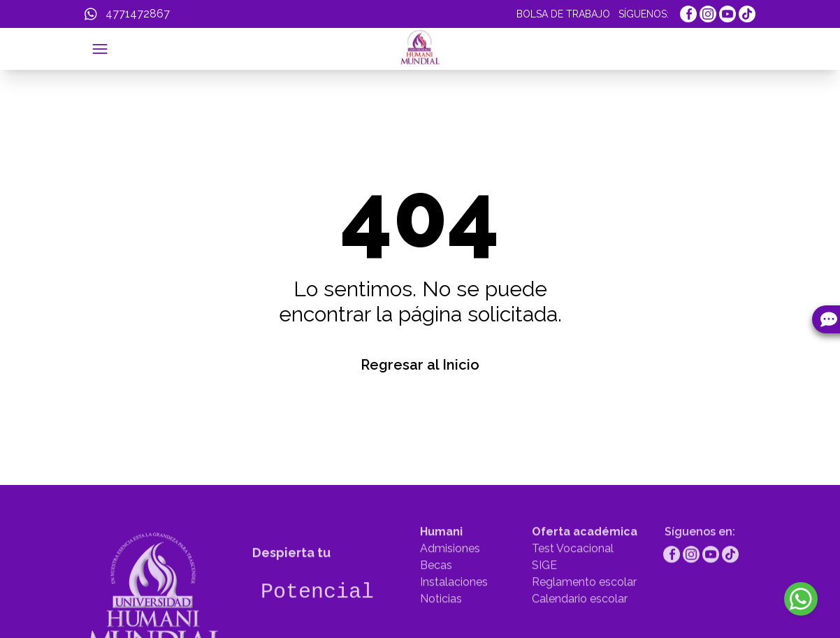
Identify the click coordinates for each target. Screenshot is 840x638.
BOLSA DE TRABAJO (563, 14)
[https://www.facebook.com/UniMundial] (688, 14)
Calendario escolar (580, 626)
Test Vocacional (573, 576)
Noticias (441, 626)
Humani (441, 559)
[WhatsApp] (127, 14)
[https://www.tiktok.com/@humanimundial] (747, 14)
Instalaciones (454, 610)
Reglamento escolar (584, 610)
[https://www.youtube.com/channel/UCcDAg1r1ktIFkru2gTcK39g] (727, 14)
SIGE (544, 593)
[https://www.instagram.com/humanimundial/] (708, 14)
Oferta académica (585, 559)
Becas (436, 593)
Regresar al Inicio (420, 365)
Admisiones (450, 576)
